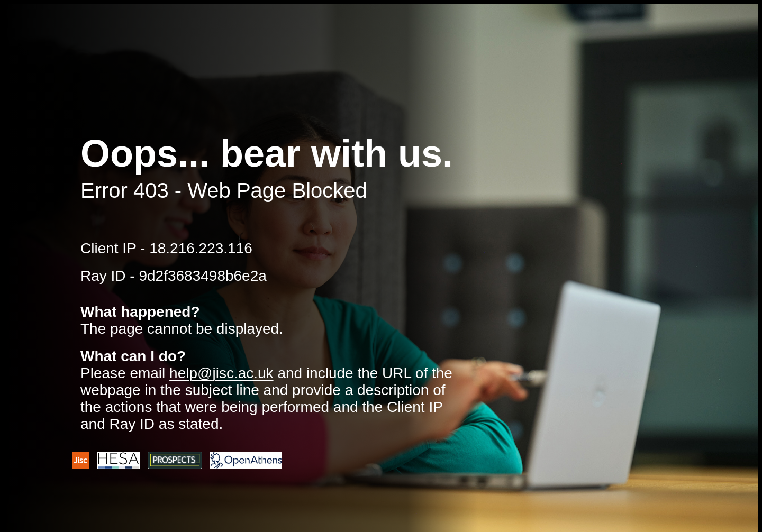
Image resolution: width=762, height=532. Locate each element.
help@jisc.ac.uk (221, 373)
